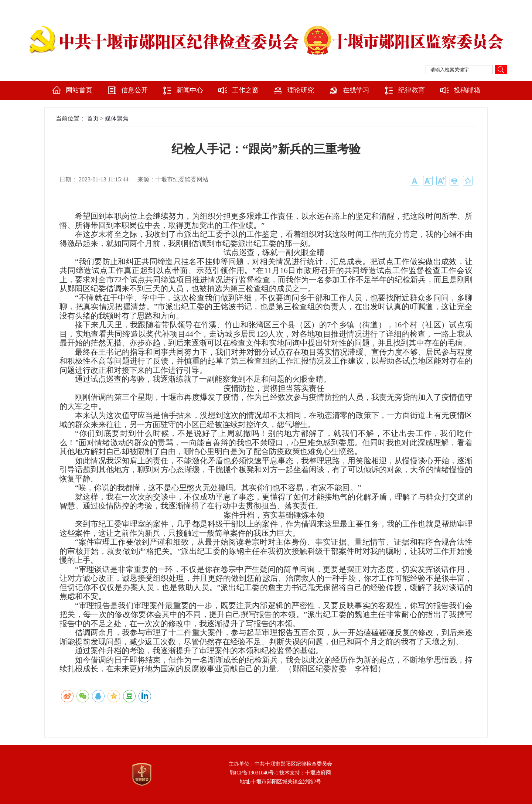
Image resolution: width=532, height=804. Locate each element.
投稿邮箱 (467, 90)
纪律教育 (412, 90)
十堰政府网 (318, 773)
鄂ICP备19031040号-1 (254, 773)
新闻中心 (190, 90)
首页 (93, 118)
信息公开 (134, 90)
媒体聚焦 (117, 118)
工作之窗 (245, 90)
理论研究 (301, 90)
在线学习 (356, 90)
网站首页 (79, 90)
